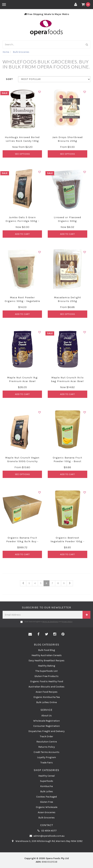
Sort (9, 79)
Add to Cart (22, 234)
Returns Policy (47, 747)
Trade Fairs (47, 763)
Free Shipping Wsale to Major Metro (47, 14)
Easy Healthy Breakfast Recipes (46, 661)
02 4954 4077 (46, 831)
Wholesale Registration (46, 721)
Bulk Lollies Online (46, 702)
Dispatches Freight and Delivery (46, 731)
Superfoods (47, 781)
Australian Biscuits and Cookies (46, 687)
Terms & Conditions (50, 622)
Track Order (46, 736)
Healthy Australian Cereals (47, 655)
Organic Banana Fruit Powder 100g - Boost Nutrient (67, 461)
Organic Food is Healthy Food (47, 681)
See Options (22, 154)
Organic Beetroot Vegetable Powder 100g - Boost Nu (67, 541)
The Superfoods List (46, 671)
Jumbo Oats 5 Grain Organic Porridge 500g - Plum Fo (22, 221)
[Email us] (30, 634)
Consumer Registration (46, 726)
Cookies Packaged (46, 797)
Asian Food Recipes (47, 692)
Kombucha (46, 786)
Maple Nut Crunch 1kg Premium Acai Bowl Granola (22, 381)
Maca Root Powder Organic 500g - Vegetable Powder (22, 301)
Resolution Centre (47, 742)
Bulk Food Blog (46, 650)
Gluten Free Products (46, 676)
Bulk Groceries (46, 818)
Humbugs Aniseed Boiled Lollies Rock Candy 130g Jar (22, 141)
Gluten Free (46, 802)
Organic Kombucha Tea (47, 697)
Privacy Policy (67, 622)
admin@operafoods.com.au (46, 836)
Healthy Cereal (46, 776)
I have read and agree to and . (47, 622)
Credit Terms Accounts (46, 752)
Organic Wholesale (47, 807)
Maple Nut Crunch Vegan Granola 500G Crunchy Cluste (22, 461)
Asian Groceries (47, 812)
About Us (47, 716)
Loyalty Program (46, 757)
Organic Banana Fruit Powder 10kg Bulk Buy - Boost (22, 541)
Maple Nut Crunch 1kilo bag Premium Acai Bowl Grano (67, 381)
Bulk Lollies (47, 791)
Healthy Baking (46, 666)
